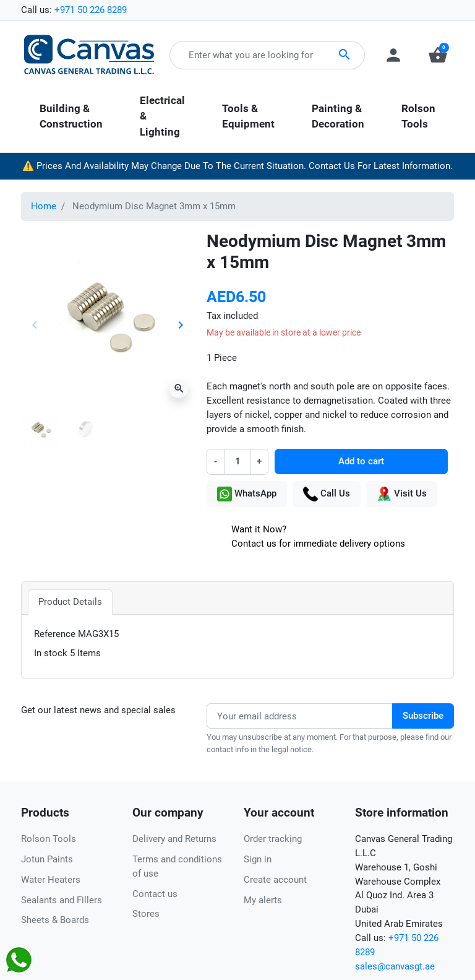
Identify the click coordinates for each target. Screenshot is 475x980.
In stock (51, 653)
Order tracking (273, 839)
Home (44, 206)
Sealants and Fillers (62, 900)
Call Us (327, 494)
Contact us (155, 894)
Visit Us (402, 494)
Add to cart (361, 461)
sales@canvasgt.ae (395, 966)
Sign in (258, 859)
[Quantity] (237, 462)
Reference (55, 634)
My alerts (263, 900)
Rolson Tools (49, 839)
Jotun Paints (47, 859)
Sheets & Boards (55, 920)
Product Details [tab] (70, 602)
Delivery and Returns (174, 839)
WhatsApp (247, 494)
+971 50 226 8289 (91, 10)
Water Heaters (51, 880)
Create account (275, 880)
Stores (146, 914)
